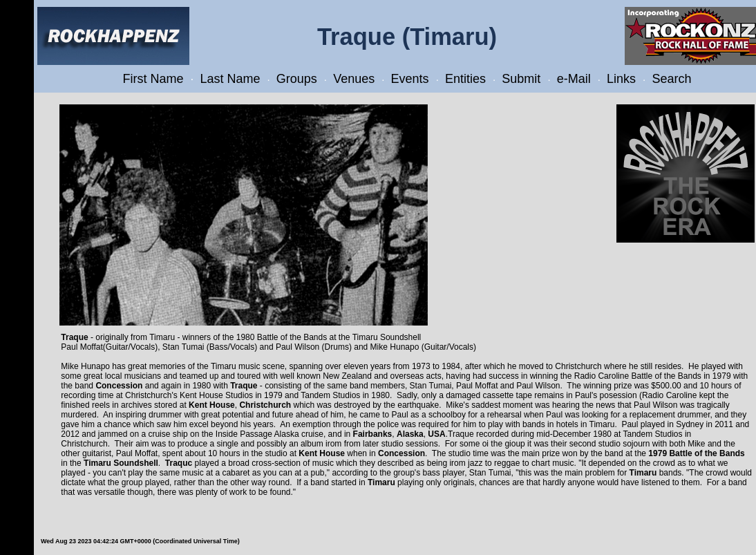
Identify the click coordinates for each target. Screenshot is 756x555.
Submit (521, 79)
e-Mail (574, 79)
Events (410, 79)
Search (671, 79)
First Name (153, 79)
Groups (297, 79)
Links (621, 79)
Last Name (230, 79)
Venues (354, 79)
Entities (465, 79)
